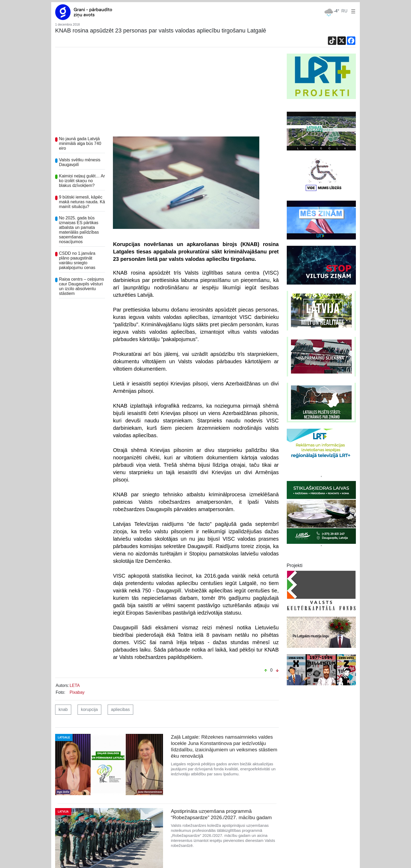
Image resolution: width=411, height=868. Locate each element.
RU (344, 11)
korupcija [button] (89, 709)
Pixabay (77, 692)
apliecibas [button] (120, 709)
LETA (75, 685)
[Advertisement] (167, 93)
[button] (352, 11)
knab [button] (63, 709)
